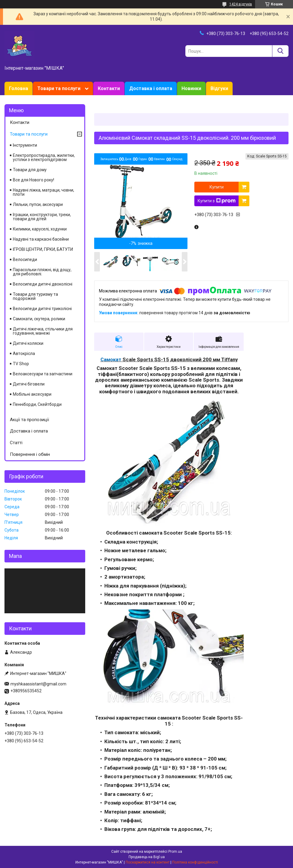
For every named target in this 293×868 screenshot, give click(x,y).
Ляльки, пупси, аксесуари (38, 204)
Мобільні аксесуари (32, 394)
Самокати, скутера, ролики (39, 319)
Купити (217, 187)
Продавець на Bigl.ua (147, 857)
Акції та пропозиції (29, 420)
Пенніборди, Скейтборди (37, 404)
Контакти (109, 88)
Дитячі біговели (29, 384)
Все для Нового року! (33, 180)
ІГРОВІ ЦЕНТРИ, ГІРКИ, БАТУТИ (43, 249)
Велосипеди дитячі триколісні (42, 309)
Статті (16, 443)
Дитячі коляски (28, 343)
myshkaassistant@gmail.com (38, 684)
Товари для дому (30, 170)
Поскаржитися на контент (148, 862)
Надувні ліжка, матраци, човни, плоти (44, 192)
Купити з (217, 201)
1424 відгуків (241, 4)
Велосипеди (25, 260)
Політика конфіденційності (195, 862)
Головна (19, 88)
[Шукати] (280, 51)
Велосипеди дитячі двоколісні (43, 284)
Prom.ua (175, 852)
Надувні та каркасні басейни (41, 239)
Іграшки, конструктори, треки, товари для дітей (42, 217)
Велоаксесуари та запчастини (43, 374)
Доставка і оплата (151, 88)
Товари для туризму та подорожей (35, 296)
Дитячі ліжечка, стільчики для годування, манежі (43, 331)
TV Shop (21, 364)
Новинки (191, 88)
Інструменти (25, 145)
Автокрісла (24, 353)
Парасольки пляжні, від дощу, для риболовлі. (42, 272)
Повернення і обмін (30, 454)
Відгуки (219, 88)
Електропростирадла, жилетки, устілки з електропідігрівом (44, 157)
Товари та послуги (59, 88)
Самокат (111, 359)
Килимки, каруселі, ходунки (40, 229)
